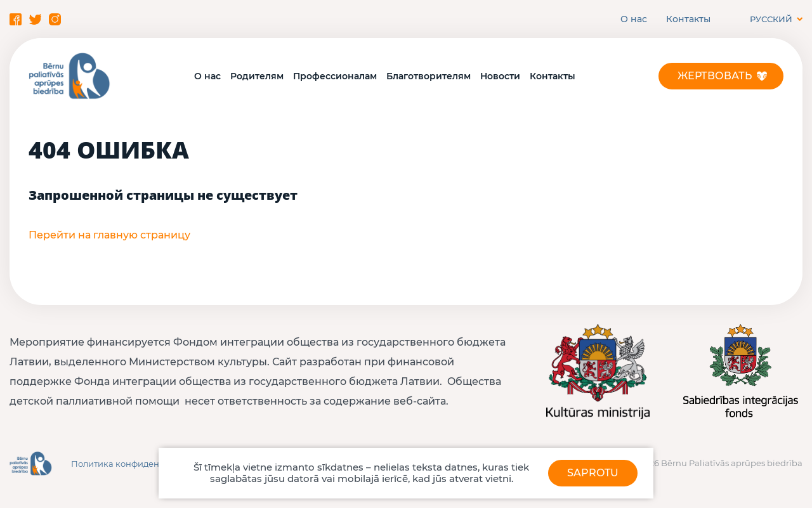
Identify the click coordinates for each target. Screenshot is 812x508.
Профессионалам (335, 76)
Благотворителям (429, 76)
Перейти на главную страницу (109, 235)
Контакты (688, 19)
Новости (500, 76)
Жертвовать (715, 76)
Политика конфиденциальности (141, 464)
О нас (634, 19)
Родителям (257, 76)
